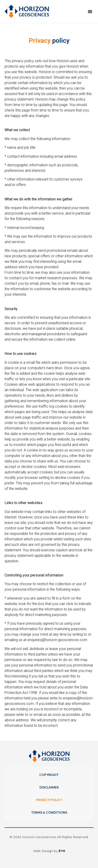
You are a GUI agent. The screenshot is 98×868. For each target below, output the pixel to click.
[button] (90, 11)
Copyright (49, 775)
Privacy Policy (49, 800)
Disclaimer (49, 787)
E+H (62, 851)
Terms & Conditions (49, 812)
